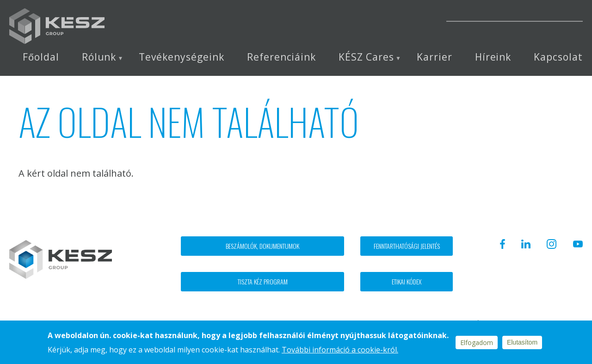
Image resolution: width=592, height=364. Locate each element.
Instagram (390, 15)
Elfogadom (477, 342)
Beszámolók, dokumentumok (262, 246)
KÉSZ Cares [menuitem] (366, 57)
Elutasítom (522, 342)
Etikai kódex (407, 281)
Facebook (341, 15)
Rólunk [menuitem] (99, 57)
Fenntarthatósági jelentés (407, 246)
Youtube (416, 15)
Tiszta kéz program (263, 281)
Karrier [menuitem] (435, 57)
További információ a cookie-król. (340, 350)
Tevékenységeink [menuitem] (181, 57)
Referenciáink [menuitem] (281, 57)
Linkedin (364, 15)
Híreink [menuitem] (493, 57)
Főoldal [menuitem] (41, 57)
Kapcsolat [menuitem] (558, 57)
